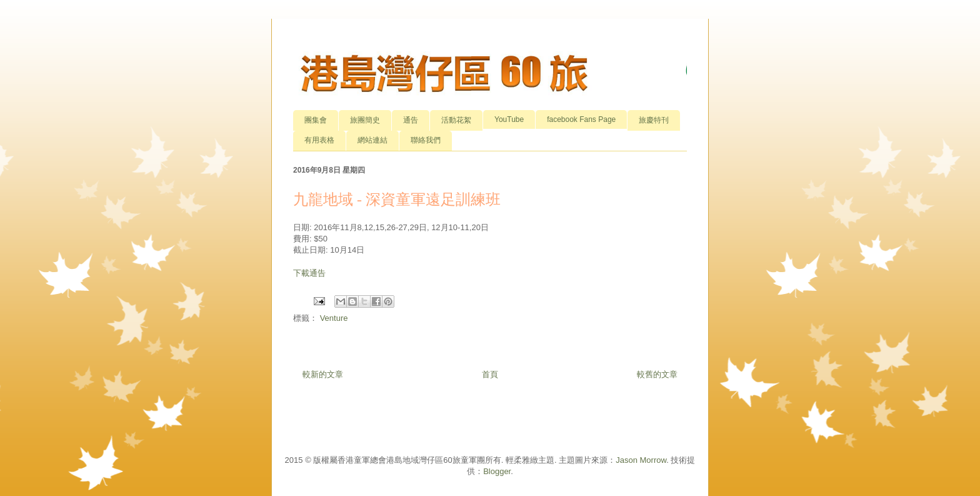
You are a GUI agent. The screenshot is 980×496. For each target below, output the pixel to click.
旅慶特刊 (654, 120)
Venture (334, 318)
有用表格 (319, 140)
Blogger (497, 471)
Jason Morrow (641, 460)
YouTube (509, 119)
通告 (411, 120)
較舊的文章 (657, 374)
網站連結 (372, 140)
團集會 (316, 120)
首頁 (490, 374)
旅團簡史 (365, 120)
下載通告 (309, 273)
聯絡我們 (426, 140)
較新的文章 (323, 374)
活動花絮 (456, 120)
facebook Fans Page (581, 119)
